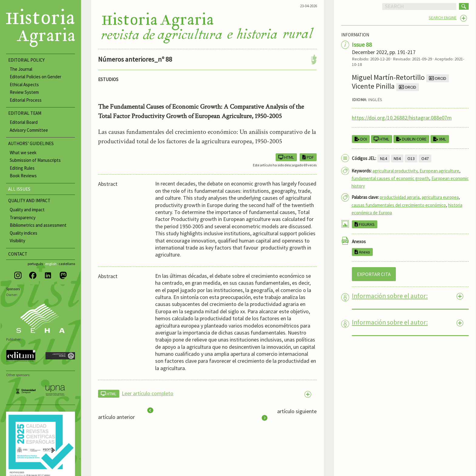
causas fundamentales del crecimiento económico (399, 205)
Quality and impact (27, 210)
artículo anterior (126, 414)
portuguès (35, 264)
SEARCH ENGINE (443, 18)
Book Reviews (23, 176)
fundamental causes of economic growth (390, 178)
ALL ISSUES (19, 189)
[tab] (207, 394)
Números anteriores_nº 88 (135, 59)
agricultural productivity (395, 171)
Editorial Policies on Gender (36, 77)
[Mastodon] (63, 275)
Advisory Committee (29, 130)
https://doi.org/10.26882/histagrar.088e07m (402, 118)
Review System (24, 92)
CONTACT (18, 254)
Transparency (23, 218)
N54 (397, 158)
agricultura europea (440, 197)
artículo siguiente (289, 414)
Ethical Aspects (24, 85)
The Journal (21, 69)
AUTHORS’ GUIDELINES (31, 143)
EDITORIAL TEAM (25, 113)
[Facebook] (33, 275)
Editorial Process (26, 100)
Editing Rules (22, 168)
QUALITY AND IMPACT (29, 201)
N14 (384, 158)
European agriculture (439, 171)
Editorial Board (24, 122)
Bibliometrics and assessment (38, 225)
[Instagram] (18, 275)
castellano (67, 264)
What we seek (23, 153)
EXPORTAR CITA (374, 274)
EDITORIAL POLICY (26, 60)
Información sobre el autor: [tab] (390, 296)
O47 (425, 158)
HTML (382, 139)
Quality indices (24, 233)
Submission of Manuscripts (35, 160)
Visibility (17, 241)
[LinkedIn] (48, 275)
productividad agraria (400, 197)
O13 (411, 158)
